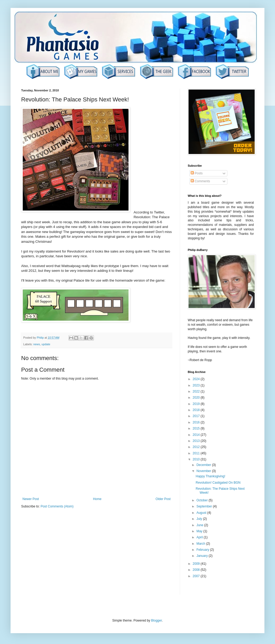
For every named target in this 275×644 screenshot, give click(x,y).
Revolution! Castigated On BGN (218, 483)
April (200, 537)
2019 (197, 404)
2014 (197, 435)
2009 (197, 564)
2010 (197, 459)
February (203, 550)
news (37, 344)
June (200, 525)
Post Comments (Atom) (57, 506)
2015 (197, 428)
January (203, 556)
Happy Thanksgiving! (210, 476)
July (200, 519)
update (46, 344)
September (205, 506)
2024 (197, 379)
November (204, 471)
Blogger (156, 620)
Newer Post (31, 499)
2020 (197, 398)
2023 (197, 385)
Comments (200, 181)
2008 (197, 570)
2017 (197, 416)
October (203, 500)
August (202, 513)
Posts (197, 173)
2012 (197, 447)
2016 (197, 422)
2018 (197, 410)
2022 (197, 391)
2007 (197, 576)
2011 (197, 453)
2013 (197, 441)
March (201, 544)
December (204, 465)
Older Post (163, 499)
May (200, 531)
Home (97, 499)
